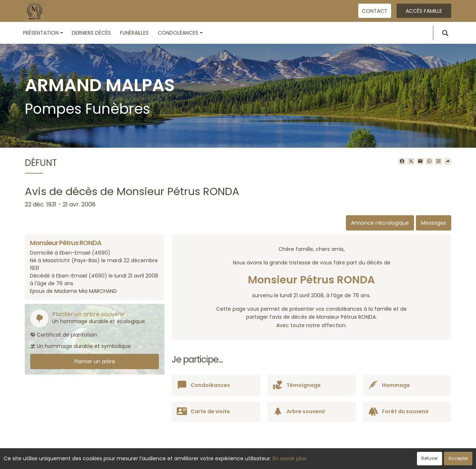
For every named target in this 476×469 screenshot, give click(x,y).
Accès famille (424, 11)
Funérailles (134, 33)
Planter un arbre (95, 361)
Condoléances (180, 33)
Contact (375, 11)
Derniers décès (91, 33)
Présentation (43, 33)
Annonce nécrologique (380, 223)
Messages (434, 223)
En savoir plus (290, 458)
